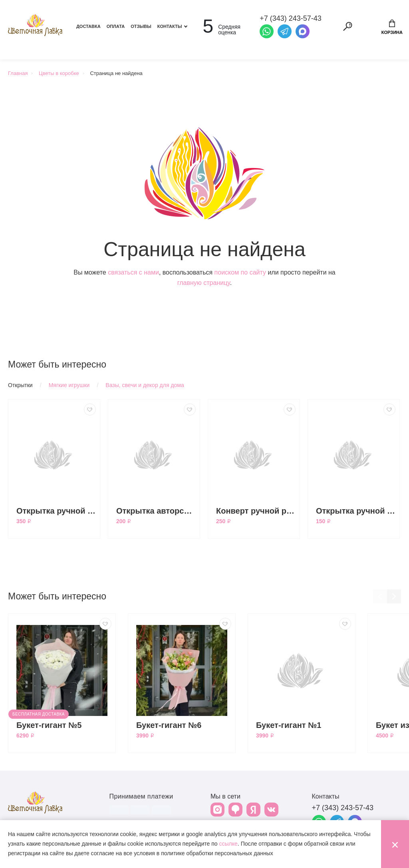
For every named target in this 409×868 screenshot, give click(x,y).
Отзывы (141, 26)
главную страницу (204, 283)
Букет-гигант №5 (49, 725)
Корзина (392, 27)
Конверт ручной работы (256, 511)
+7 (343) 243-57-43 (343, 808)
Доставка (88, 26)
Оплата (116, 26)
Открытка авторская (156, 511)
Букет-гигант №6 (169, 725)
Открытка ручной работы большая (56, 511)
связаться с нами (133, 272)
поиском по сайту (240, 272)
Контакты (170, 26)
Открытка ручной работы (356, 511)
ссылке (228, 844)
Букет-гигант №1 (289, 725)
